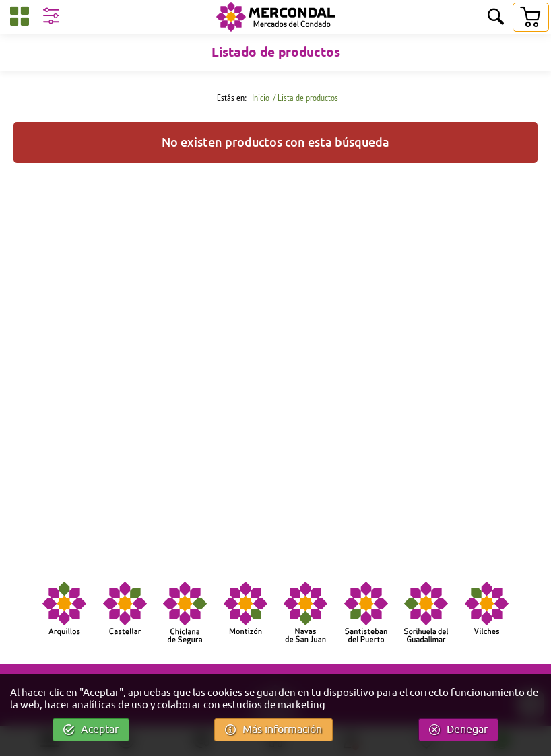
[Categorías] (20, 19)
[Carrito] (530, 17)
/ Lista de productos (305, 98)
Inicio (260, 98)
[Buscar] (496, 18)
